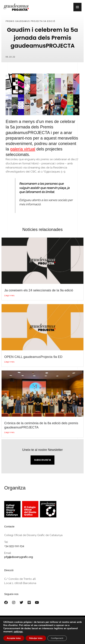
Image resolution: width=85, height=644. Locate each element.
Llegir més (9, 295)
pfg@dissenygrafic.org (19, 557)
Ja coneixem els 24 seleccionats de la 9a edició (39, 290)
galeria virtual (23, 149)
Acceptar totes (14, 638)
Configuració (57, 638)
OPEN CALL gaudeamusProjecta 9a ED (33, 357)
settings (18, 632)
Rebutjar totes (36, 638)
